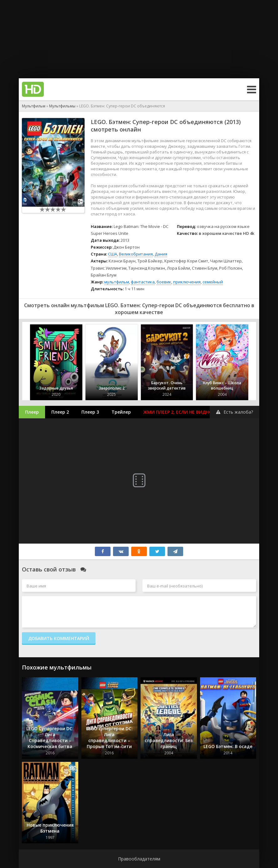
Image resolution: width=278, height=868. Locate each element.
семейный (213, 282)
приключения (187, 282)
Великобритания (136, 254)
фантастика (143, 282)
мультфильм (117, 282)
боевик (164, 282)
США (113, 254)
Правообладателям (139, 859)
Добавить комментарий (59, 638)
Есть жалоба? (234, 412)
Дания (161, 254)
